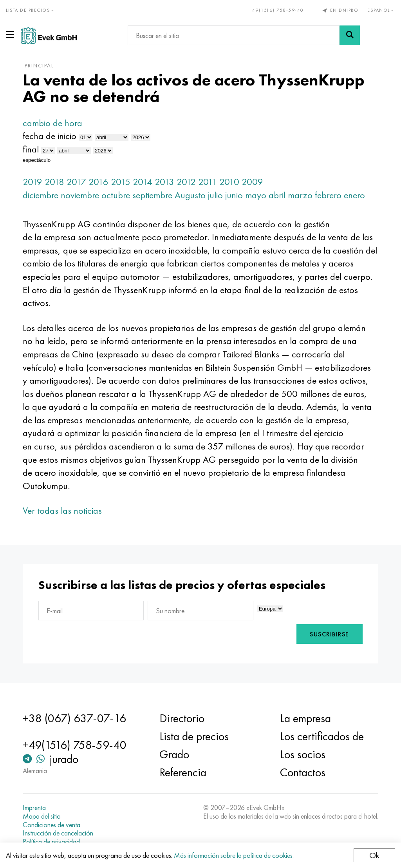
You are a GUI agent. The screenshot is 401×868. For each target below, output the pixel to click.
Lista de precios (194, 736)
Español (381, 10)
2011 (210, 182)
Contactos (302, 772)
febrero (330, 195)
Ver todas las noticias (64, 510)
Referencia (183, 772)
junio (236, 195)
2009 (254, 182)
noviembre (82, 195)
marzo (302, 195)
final (33, 149)
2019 (34, 182)
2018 (56, 182)
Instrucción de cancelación (60, 833)
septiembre (154, 195)
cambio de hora (54, 123)
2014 (145, 182)
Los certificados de (321, 736)
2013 (166, 182)
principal (41, 65)
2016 (100, 182)
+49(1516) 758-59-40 (276, 10)
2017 (78, 182)
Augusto (192, 195)
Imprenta (36, 808)
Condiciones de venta (53, 825)
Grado (175, 754)
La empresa (305, 718)
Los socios (302, 754)
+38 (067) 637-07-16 (76, 718)
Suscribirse (328, 634)
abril (279, 195)
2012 (188, 182)
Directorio (182, 718)
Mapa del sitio (44, 816)
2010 (231, 182)
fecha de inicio (51, 136)
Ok (374, 855)
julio (217, 195)
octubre (118, 195)
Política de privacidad (53, 842)
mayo (258, 195)
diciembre (42, 195)
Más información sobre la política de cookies (233, 855)
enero (356, 195)
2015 (123, 182)
